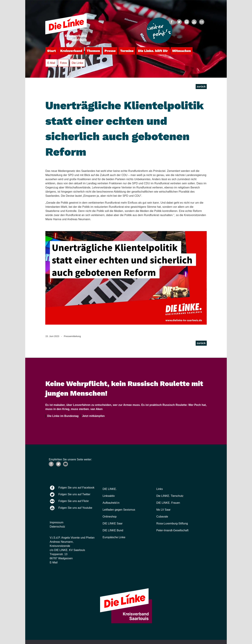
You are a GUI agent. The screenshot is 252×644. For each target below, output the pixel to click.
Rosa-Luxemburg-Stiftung (172, 523)
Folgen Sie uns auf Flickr (74, 501)
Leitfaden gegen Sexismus (119, 510)
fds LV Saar (164, 510)
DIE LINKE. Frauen (168, 503)
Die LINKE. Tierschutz (170, 496)
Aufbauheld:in (111, 503)
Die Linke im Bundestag (62, 416)
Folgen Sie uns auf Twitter (74, 494)
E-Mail (51, 63)
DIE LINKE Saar (113, 523)
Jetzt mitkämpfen (93, 416)
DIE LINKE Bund (113, 530)
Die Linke (78, 63)
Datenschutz (57, 527)
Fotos (63, 63)
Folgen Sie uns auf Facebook (76, 488)
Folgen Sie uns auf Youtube (75, 508)
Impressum (56, 522)
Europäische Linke (114, 537)
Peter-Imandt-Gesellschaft (172, 530)
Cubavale (162, 517)
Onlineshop (109, 517)
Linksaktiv (109, 496)
